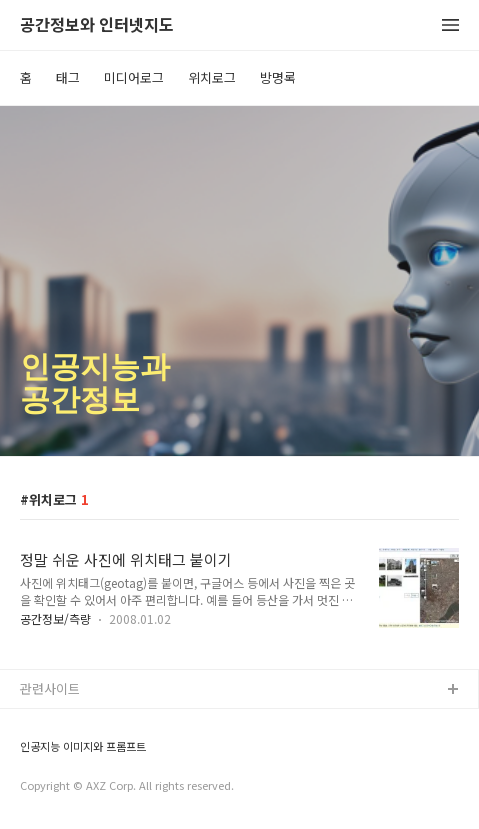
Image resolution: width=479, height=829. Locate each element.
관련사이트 (50, 688)
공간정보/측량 (55, 618)
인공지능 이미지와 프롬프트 (83, 746)
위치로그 (212, 77)
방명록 (278, 77)
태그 (68, 77)
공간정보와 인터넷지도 (97, 25)
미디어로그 (134, 77)
